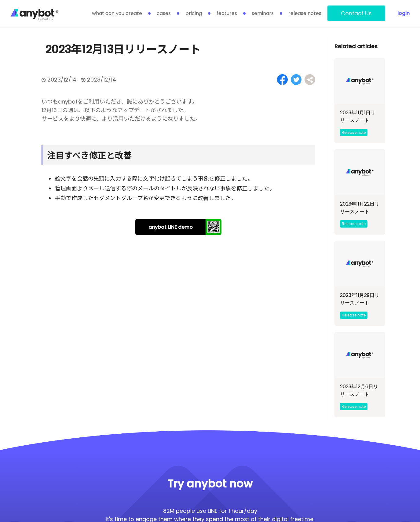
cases (164, 13)
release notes (305, 13)
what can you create (117, 13)
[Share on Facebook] (282, 80)
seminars (263, 13)
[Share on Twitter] (296, 80)
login (404, 13)
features (227, 13)
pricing (194, 13)
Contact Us (356, 13)
